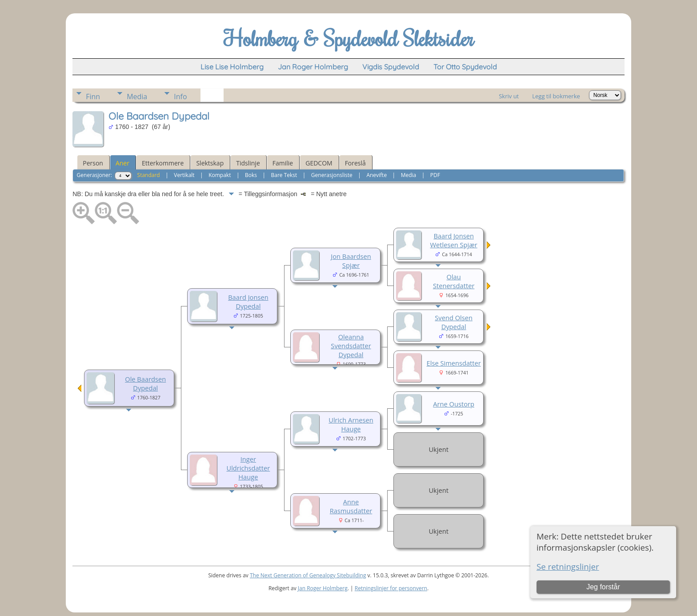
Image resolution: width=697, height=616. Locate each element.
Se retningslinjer (568, 566)
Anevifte (377, 175)
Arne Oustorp (454, 404)
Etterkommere (163, 163)
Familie (283, 163)
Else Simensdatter (454, 363)
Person (93, 163)
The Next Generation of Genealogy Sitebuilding (308, 575)
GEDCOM (319, 163)
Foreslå (355, 163)
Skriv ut (509, 96)
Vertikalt (184, 175)
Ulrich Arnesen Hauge (351, 424)
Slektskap (210, 163)
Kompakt (220, 175)
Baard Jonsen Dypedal (248, 302)
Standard (149, 175)
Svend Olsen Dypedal (454, 322)
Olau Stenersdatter (454, 281)
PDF (435, 175)
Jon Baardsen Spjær (351, 261)
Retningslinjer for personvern (391, 588)
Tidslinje (248, 163)
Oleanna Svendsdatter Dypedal (351, 346)
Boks (251, 175)
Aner (122, 163)
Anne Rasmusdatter (351, 506)
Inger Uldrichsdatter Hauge (248, 468)
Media (137, 97)
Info (180, 97)
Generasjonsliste (332, 175)
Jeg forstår (603, 587)
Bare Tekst (284, 175)
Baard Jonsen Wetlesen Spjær (454, 240)
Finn (93, 97)
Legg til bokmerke (556, 96)
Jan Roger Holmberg (323, 588)
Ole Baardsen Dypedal (145, 383)
